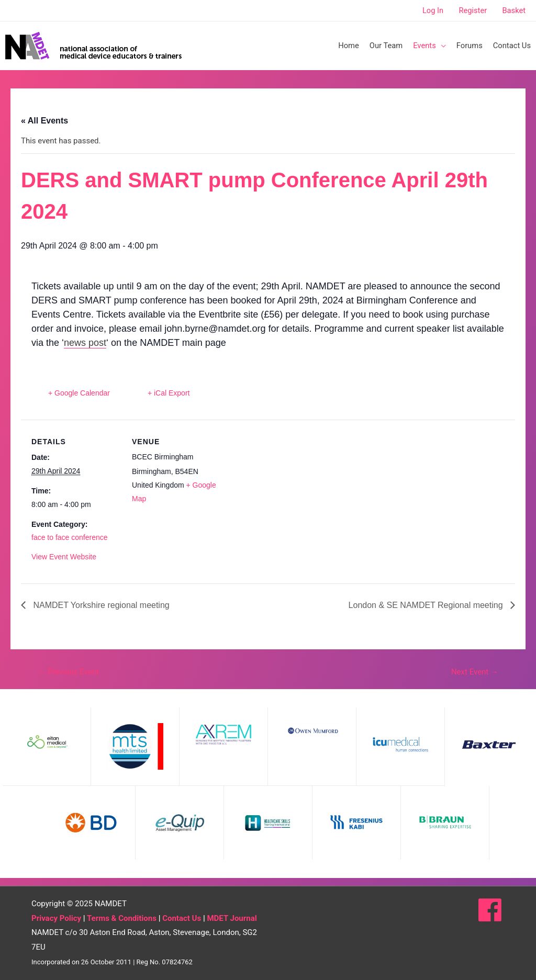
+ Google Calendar (79, 393)
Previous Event (68, 672)
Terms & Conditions (122, 918)
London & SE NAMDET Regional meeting (427, 605)
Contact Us (182, 918)
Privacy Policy (56, 918)
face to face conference (70, 537)
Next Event (475, 672)
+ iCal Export (169, 393)
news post (85, 343)
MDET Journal (232, 918)
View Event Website (64, 557)
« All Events (44, 121)
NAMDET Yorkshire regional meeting (100, 605)
